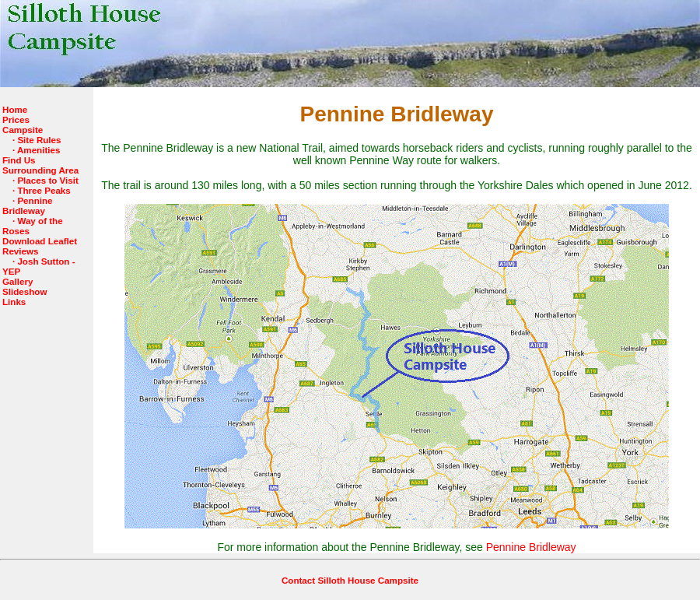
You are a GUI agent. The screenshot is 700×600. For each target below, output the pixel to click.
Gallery (17, 281)
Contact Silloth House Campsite (350, 580)
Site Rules (39, 140)
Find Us (19, 160)
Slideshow (24, 291)
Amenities (39, 150)
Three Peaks (44, 190)
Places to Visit (48, 180)
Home (15, 109)
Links (14, 302)
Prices (16, 119)
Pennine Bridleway (28, 205)
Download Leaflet (40, 241)
